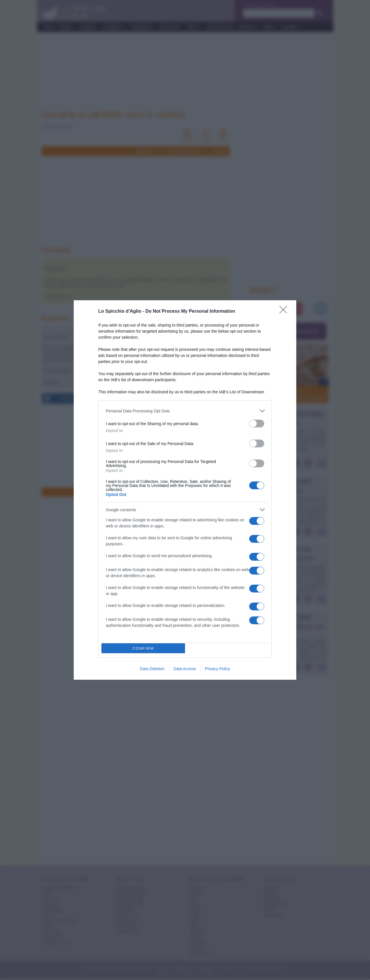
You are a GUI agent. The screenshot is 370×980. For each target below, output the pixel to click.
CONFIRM (143, 648)
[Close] (285, 312)
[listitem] (185, 411)
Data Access (185, 669)
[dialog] (185, 490)
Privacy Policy (218, 669)
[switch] (257, 424)
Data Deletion (152, 669)
